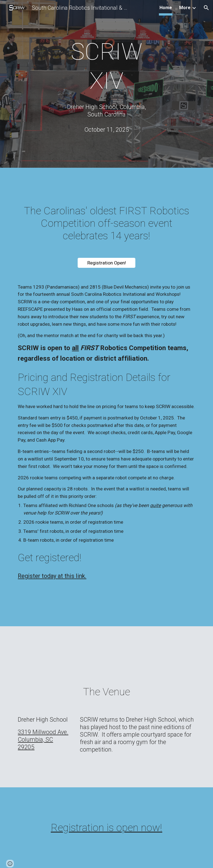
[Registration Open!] (106, 263)
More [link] (185, 8)
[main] (106, 66)
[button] (206, 8)
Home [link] (166, 8)
